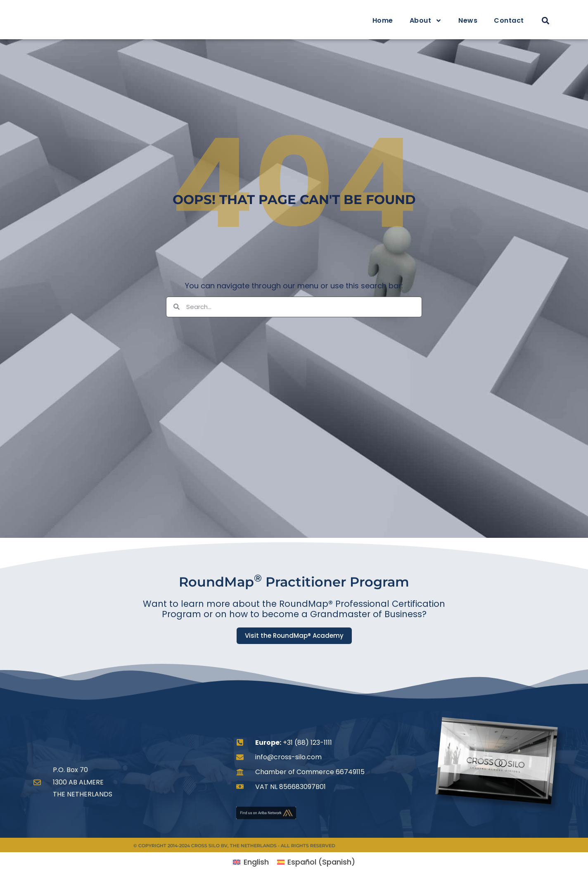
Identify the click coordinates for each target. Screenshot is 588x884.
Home (383, 20)
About (426, 21)
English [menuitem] (256, 862)
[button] (545, 21)
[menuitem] (251, 862)
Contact (509, 20)
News (468, 20)
